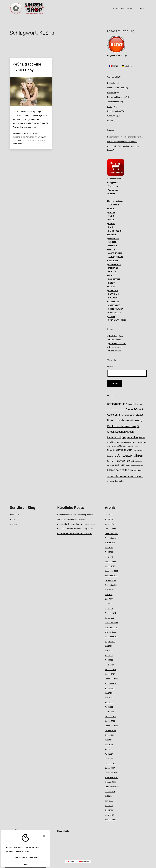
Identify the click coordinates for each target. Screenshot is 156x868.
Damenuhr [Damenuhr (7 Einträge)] (118, 421)
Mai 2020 (109, 806)
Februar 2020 (110, 820)
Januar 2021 (110, 768)
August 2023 (110, 641)
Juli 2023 (109, 646)
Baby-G (31, 140)
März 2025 (109, 557)
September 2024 (112, 585)
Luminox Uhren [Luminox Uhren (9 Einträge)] (135, 442)
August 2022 (110, 688)
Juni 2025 (109, 548)
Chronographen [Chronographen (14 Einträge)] (128, 415)
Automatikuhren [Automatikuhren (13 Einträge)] (132, 404)
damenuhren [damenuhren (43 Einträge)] (129, 420)
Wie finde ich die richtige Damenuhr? (122, 142)
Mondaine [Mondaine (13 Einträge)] (123, 446)
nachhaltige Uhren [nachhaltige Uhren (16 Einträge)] (124, 450)
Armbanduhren (115, 179)
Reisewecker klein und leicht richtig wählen (125, 137)
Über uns (142, 8)
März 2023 (109, 665)
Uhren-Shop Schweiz (118, 343)
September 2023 (112, 637)
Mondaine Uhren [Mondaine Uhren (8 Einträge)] (133, 446)
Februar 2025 (110, 562)
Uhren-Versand (115, 347)
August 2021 (110, 735)
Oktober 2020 (110, 782)
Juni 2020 (109, 801)
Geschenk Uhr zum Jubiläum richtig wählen (75, 529)
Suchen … (111, 367)
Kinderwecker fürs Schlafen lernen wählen (75, 533)
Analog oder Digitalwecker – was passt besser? (77, 524)
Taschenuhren (113, 102)
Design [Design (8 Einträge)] (141, 421)
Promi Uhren (17, 144)
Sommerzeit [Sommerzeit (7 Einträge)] (138, 461)
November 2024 (111, 576)
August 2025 (110, 543)
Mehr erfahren (20, 857)
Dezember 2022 (111, 679)
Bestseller (111, 83)
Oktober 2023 (110, 632)
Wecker (110, 121)
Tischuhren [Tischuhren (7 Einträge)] (139, 465)
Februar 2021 (110, 763)
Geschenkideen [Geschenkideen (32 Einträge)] (124, 432)
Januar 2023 (110, 674)
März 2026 (109, 524)
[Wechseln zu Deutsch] (127, 66)
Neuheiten (111, 92)
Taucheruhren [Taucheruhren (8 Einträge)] (131, 465)
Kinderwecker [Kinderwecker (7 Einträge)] (126, 442)
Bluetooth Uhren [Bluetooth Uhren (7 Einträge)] (121, 410)
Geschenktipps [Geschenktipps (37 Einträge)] (117, 437)
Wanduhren (112, 116)
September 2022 (112, 684)
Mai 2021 (109, 749)
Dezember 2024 (111, 571)
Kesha (42, 140)
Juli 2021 (109, 740)
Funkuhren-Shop (116, 336)
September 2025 (112, 538)
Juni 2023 (109, 651)
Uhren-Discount (116, 340)
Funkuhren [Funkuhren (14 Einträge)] (132, 426)
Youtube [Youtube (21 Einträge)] (134, 476)
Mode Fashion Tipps (116, 88)
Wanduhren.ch (115, 351)
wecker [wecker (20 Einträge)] (126, 476)
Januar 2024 (110, 618)
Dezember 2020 (111, 773)
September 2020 (112, 787)
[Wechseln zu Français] (114, 66)
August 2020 (110, 792)
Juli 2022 (109, 693)
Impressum (118, 8)
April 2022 (109, 707)
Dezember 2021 (111, 726)
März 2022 (109, 712)
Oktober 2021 (110, 731)
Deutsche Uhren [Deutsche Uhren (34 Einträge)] (117, 426)
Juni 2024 (109, 599)
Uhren (45, 137)
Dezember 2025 (111, 533)
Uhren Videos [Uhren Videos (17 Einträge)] (135, 470)
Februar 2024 (110, 613)
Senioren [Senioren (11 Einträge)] (111, 461)
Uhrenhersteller (114, 111)
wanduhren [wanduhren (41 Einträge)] (115, 476)
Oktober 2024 (110, 580)
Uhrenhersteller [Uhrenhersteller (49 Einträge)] (118, 470)
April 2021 (109, 754)
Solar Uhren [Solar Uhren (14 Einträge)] (129, 461)
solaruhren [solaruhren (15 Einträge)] (119, 461)
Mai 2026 (109, 515)
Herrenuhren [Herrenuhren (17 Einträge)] (133, 437)
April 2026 (109, 519)
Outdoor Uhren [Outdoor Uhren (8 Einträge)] (137, 450)
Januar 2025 (110, 566)
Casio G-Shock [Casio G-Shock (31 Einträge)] (135, 409)
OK (26, 864)
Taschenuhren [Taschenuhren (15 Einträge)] (120, 465)
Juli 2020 (109, 796)
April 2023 (109, 660)
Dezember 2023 (111, 623)
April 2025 (109, 552)
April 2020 (109, 810)
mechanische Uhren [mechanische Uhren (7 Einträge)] (113, 446)
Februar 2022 (110, 716)
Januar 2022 (110, 721)
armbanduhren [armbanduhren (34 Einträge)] (116, 404)
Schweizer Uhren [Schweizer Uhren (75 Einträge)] (130, 455)
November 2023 (111, 627)
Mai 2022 (109, 702)
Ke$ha (37, 140)
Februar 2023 (110, 669)
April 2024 (109, 609)
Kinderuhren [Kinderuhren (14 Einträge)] (116, 442)
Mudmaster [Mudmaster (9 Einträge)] (111, 450)
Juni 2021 (109, 745)
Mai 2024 (109, 604)
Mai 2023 (109, 655)
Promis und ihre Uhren (34, 137)
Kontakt (131, 8)
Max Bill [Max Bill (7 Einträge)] (143, 442)
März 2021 (109, 759)
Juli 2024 (109, 594)
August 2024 (110, 590)
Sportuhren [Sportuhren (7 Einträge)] (110, 465)
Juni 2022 (109, 698)
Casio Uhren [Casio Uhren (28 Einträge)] (114, 415)
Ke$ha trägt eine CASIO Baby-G (27, 67)
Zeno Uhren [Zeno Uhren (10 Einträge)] (120, 481)
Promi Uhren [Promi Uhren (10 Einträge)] (112, 456)
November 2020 (111, 777)
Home (60, 831)
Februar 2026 (110, 529)
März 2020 (109, 815)
